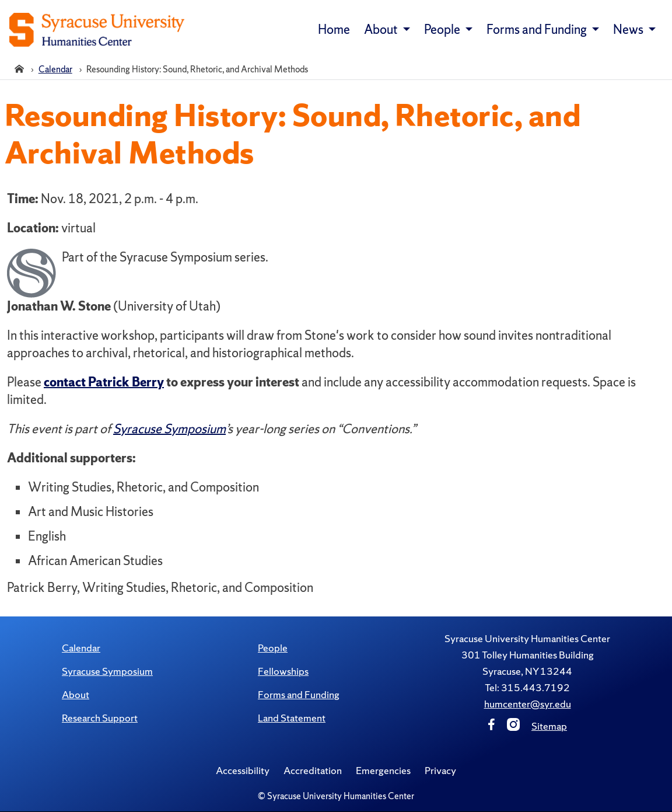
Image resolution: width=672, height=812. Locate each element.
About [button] (382, 29)
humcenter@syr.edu (528, 704)
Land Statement (292, 718)
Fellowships (283, 671)
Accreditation (313, 770)
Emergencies (383, 770)
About (76, 694)
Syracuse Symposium (107, 671)
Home (334, 29)
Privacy (440, 770)
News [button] (629, 29)
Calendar (81, 648)
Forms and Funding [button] (538, 29)
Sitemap (549, 726)
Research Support (100, 718)
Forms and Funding (299, 694)
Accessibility (243, 770)
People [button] (443, 29)
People (273, 648)
